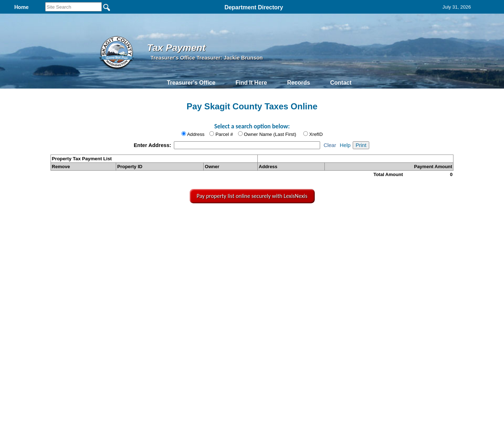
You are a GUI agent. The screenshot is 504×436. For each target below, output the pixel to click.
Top (135, 219)
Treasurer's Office (191, 83)
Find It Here (251, 83)
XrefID (316, 134)
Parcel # (224, 134)
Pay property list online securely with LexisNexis (252, 196)
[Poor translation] (26, 333)
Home (184, 219)
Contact (341, 83)
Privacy (251, 219)
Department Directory (254, 7)
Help (345, 145)
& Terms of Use (278, 219)
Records (299, 83)
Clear (330, 145)
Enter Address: (153, 145)
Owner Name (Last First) (270, 134)
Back (156, 219)
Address (196, 134)
